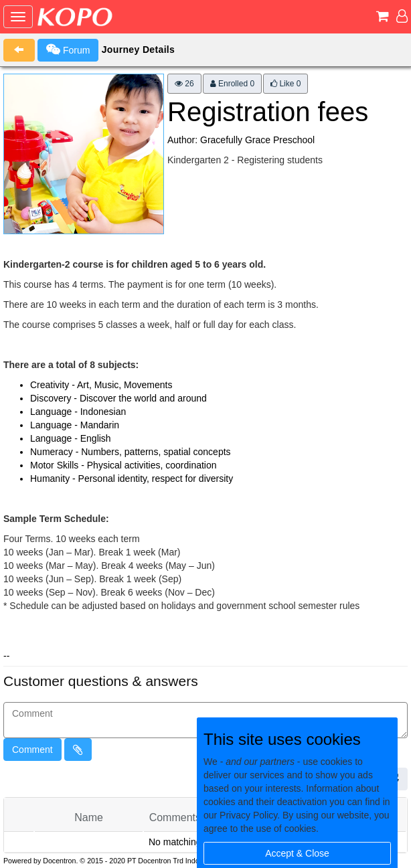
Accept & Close (297, 853)
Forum (68, 50)
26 (184, 84)
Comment (32, 750)
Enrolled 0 (232, 84)
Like (285, 84)
